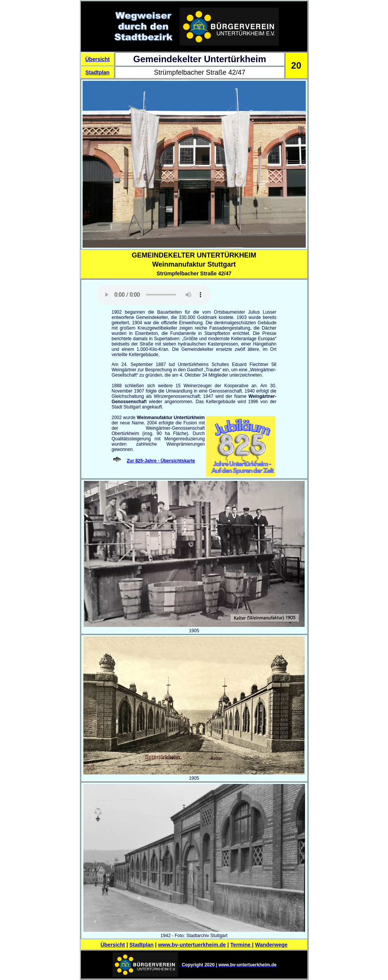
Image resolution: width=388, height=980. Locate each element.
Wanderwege (271, 945)
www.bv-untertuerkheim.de (192, 945)
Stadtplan (97, 72)
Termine (241, 945)
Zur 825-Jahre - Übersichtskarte (161, 461)
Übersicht (98, 59)
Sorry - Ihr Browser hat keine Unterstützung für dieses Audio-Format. (153, 295)
